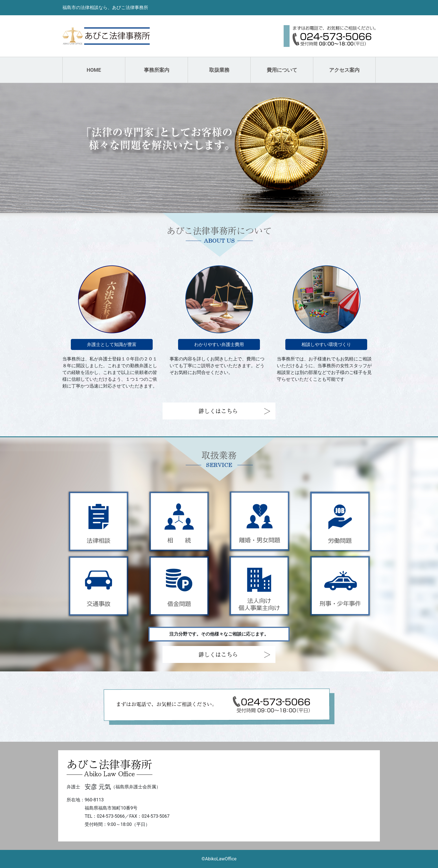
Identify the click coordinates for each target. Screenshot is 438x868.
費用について (282, 70)
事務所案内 (157, 70)
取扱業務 (219, 70)
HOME (94, 70)
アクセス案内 (344, 70)
